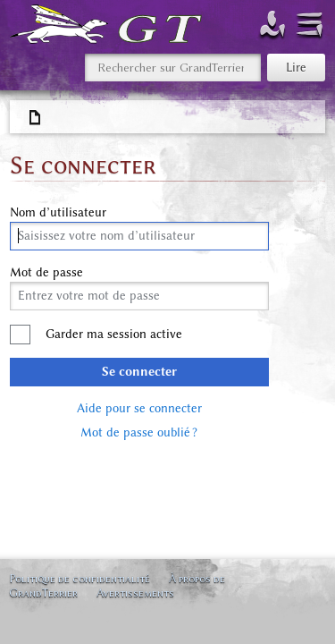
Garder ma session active (114, 334)
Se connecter (139, 372)
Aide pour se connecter (139, 408)
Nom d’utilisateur (58, 213)
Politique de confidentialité (80, 578)
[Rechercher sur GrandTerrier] (173, 68)
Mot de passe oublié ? (139, 432)
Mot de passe (46, 273)
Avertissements (135, 593)
